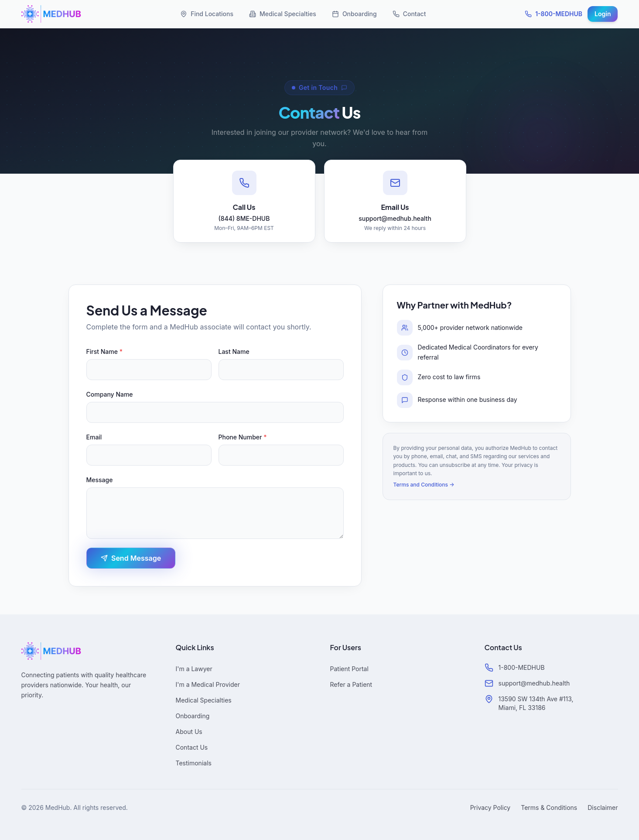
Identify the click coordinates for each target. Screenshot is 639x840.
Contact (409, 14)
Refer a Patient (351, 684)
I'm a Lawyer (194, 669)
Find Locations (207, 14)
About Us (189, 732)
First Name (104, 351)
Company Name (110, 394)
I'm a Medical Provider (208, 684)
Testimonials (194, 763)
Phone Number (243, 437)
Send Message (131, 558)
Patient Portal (349, 669)
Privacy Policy (490, 807)
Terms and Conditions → (424, 485)
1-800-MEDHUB (554, 14)
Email (94, 437)
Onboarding (354, 14)
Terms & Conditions (549, 807)
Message (100, 480)
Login (603, 14)
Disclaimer (603, 807)
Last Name (234, 351)
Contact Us (192, 747)
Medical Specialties (283, 14)
